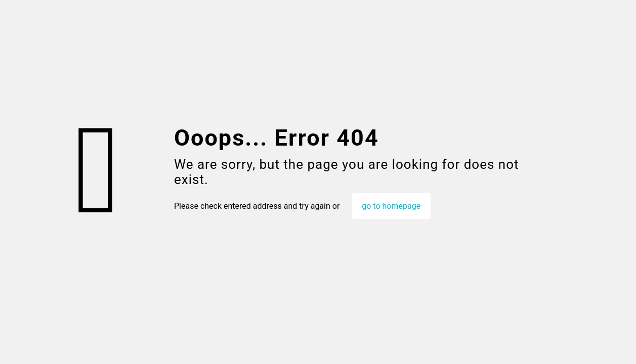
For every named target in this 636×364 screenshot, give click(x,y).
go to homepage (391, 206)
